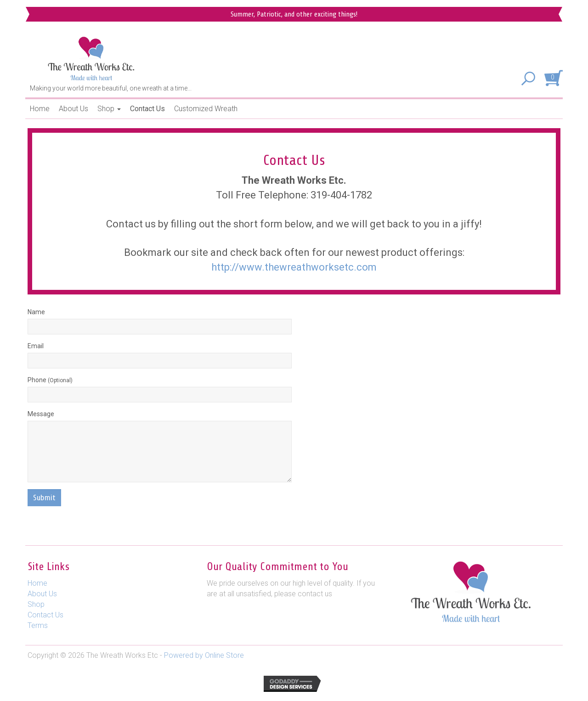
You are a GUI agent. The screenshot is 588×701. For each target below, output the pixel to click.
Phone (50, 380)
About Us (73, 109)
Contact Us (147, 109)
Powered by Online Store (204, 655)
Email (36, 346)
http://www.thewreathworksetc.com (294, 267)
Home (40, 109)
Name (36, 312)
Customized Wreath (206, 109)
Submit (44, 497)
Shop (109, 109)
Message (41, 414)
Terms (38, 625)
